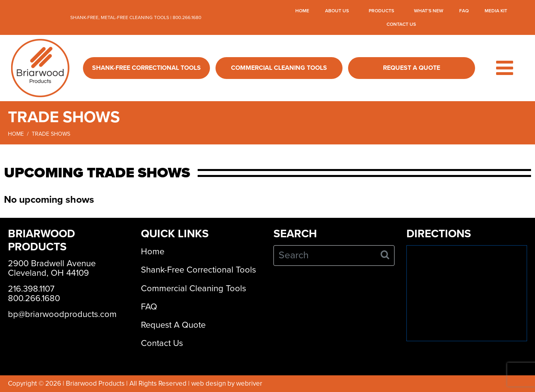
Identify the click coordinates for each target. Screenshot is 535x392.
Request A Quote (412, 68)
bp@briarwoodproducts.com (62, 314)
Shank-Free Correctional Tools (146, 68)
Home (302, 11)
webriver (249, 383)
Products (381, 11)
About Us (337, 11)
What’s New (429, 11)
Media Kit (496, 11)
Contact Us (401, 24)
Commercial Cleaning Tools (279, 68)
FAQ (464, 11)
